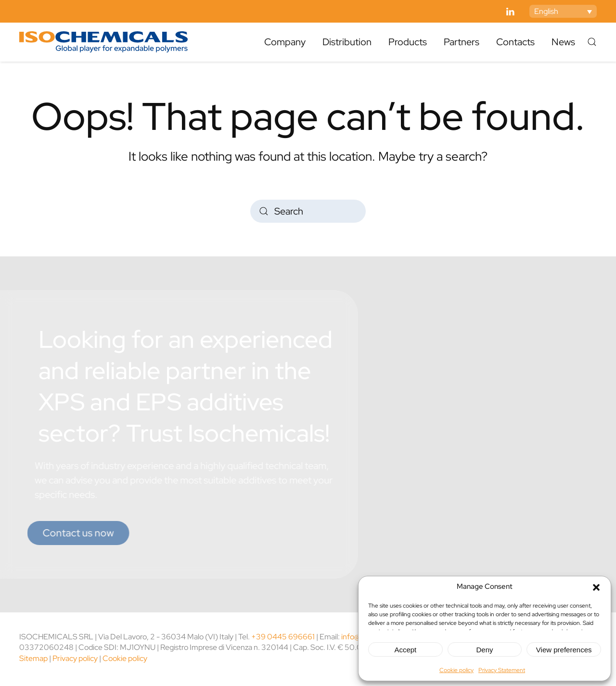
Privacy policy (75, 658)
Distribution (347, 42)
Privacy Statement (502, 670)
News (563, 42)
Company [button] (285, 42)
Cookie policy (456, 670)
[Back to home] (103, 42)
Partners (462, 42)
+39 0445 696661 (283, 637)
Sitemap (33, 658)
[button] (596, 586)
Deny (484, 650)
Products (408, 42)
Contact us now (68, 533)
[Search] (308, 211)
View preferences (564, 650)
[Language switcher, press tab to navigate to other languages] (563, 11)
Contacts (515, 42)
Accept (405, 650)
